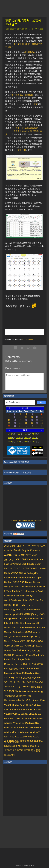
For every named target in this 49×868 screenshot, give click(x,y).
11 (26, 417)
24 (21, 423)
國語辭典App (30, 52)
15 (9, 420)
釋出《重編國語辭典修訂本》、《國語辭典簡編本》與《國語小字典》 (24, 131)
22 (9, 423)
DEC (36, 441)
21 (42, 420)
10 (21, 417)
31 (21, 426)
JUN (20, 438)
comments (28, 339)
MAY (12, 438)
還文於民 (29, 95)
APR (35, 434)
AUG (35, 438)
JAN (12, 434)
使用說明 (22, 150)
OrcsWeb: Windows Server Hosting (25, 520)
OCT (20, 441)
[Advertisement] (27, 315)
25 (26, 423)
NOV (28, 441)
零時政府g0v (17, 95)
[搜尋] (20, 402)
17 (21, 420)
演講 (36, 104)
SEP (11, 441)
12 (32, 417)
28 (42, 423)
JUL (28, 438)
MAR (28, 434)
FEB (20, 434)
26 (32, 423)
